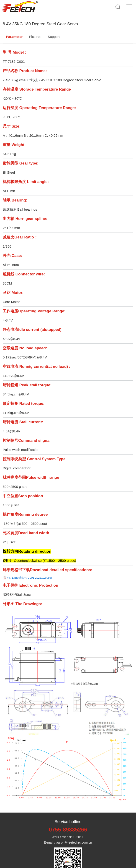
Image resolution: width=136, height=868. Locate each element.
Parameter (14, 37)
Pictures (35, 37)
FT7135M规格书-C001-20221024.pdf (29, 578)
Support (54, 37)
